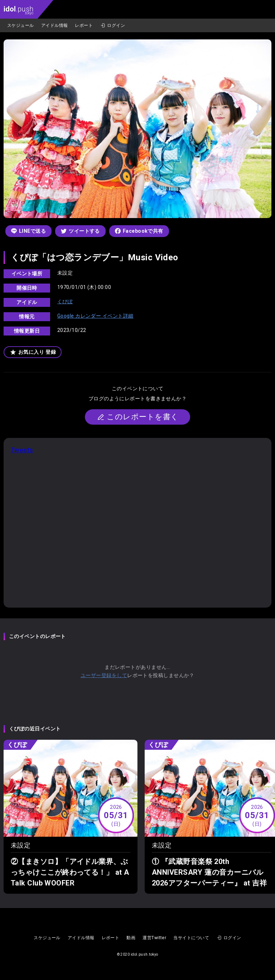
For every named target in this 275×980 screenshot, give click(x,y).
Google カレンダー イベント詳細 (95, 316)
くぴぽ (65, 301)
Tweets (22, 450)
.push (18, 10)
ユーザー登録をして (104, 675)
